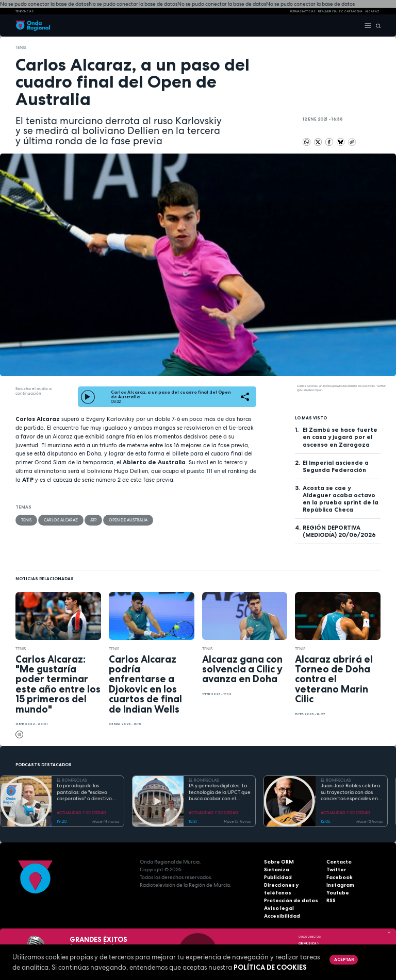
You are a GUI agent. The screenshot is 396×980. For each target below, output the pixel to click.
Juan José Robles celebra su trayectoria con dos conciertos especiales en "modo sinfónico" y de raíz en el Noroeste (350, 792)
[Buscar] (376, 26)
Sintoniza (277, 869)
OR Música (309, 943)
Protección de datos (291, 900)
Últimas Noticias (303, 11)
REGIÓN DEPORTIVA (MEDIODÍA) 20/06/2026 (339, 531)
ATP (93, 520)
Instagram (340, 885)
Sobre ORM (279, 862)
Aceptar (344, 959)
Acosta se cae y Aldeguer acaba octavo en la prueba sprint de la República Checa (341, 499)
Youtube (338, 893)
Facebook (340, 877)
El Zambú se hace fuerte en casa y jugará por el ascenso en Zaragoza (340, 437)
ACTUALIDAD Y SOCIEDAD (81, 813)
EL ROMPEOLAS (72, 780)
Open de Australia (128, 520)
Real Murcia (327, 11)
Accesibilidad (282, 916)
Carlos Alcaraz (61, 520)
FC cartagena (351, 11)
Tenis (21, 47)
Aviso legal (279, 908)
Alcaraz (372, 11)
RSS (331, 900)
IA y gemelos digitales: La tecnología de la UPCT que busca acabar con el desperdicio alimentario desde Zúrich (220, 792)
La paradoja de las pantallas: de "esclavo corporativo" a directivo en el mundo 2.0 (84, 792)
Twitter (336, 869)
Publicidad (278, 877)
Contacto (339, 862)
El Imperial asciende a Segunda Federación (336, 466)
